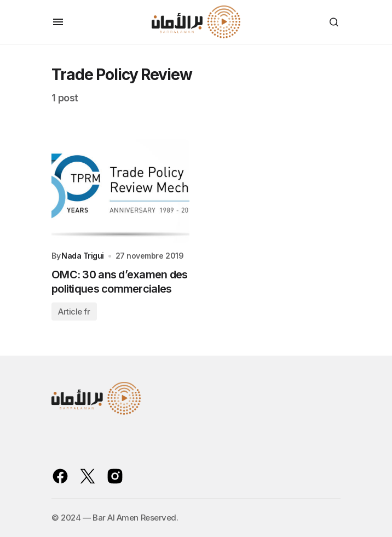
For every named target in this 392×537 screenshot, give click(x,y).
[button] (58, 22)
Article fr (74, 312)
